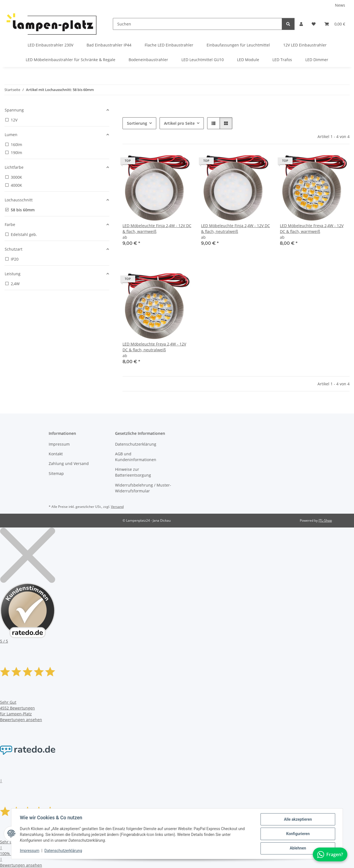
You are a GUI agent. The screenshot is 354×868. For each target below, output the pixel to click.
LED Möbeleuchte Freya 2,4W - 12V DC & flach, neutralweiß (154, 347)
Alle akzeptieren (297, 820)
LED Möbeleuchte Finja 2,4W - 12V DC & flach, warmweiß (157, 228)
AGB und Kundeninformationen (136, 457)
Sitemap (56, 473)
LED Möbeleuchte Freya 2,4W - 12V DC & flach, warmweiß (312, 228)
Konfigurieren (297, 834)
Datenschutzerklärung (64, 851)
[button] (301, 24)
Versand (117, 507)
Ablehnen (297, 848)
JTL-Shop (325, 520)
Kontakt (56, 454)
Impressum (30, 851)
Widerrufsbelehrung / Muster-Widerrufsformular (143, 488)
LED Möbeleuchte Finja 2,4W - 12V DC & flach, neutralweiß (235, 228)
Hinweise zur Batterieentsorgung (133, 472)
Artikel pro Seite (179, 123)
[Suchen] (197, 24)
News (340, 5)
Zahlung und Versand (69, 463)
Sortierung (137, 123)
